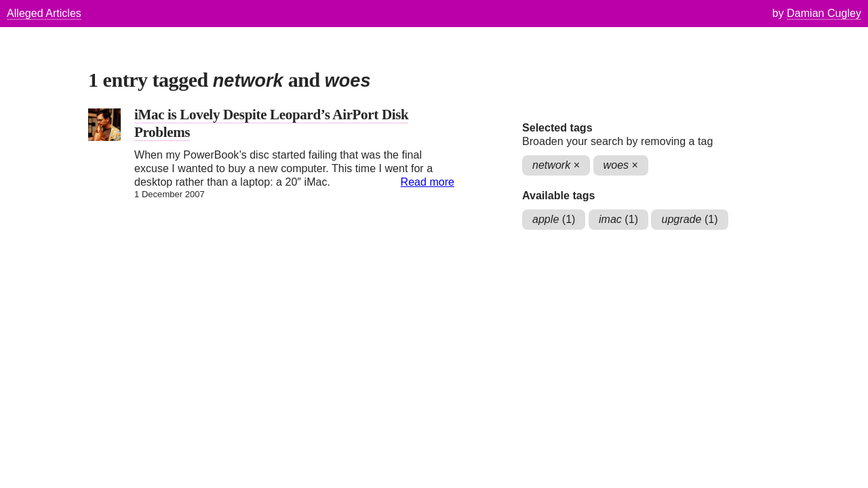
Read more (428, 182)
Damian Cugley (824, 13)
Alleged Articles (44, 13)
